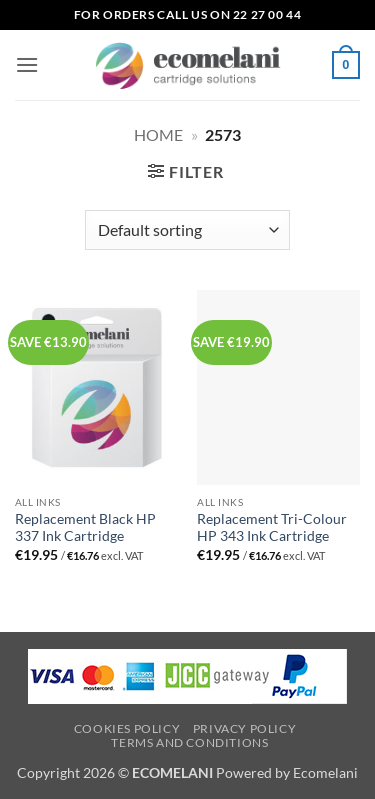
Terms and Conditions (189, 742)
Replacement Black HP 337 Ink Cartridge (85, 528)
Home (158, 134)
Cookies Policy (127, 728)
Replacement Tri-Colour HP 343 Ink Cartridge (272, 528)
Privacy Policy (245, 728)
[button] (27, 64)
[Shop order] (187, 230)
